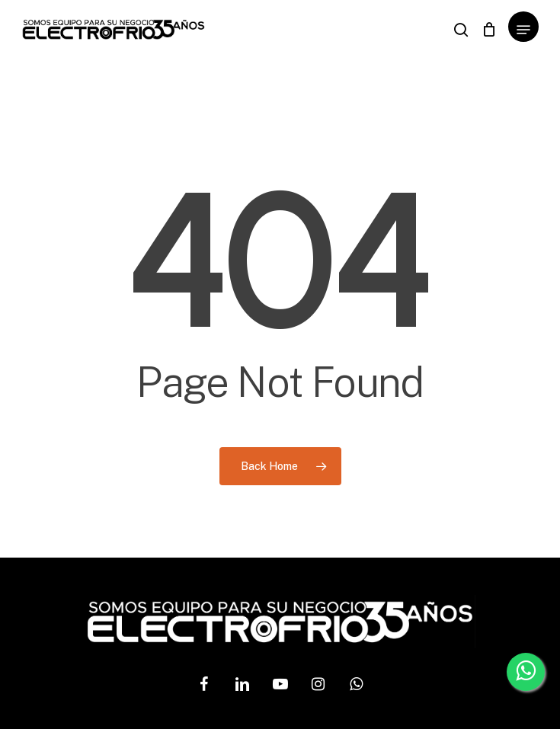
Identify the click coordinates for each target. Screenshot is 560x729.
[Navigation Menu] (523, 30)
